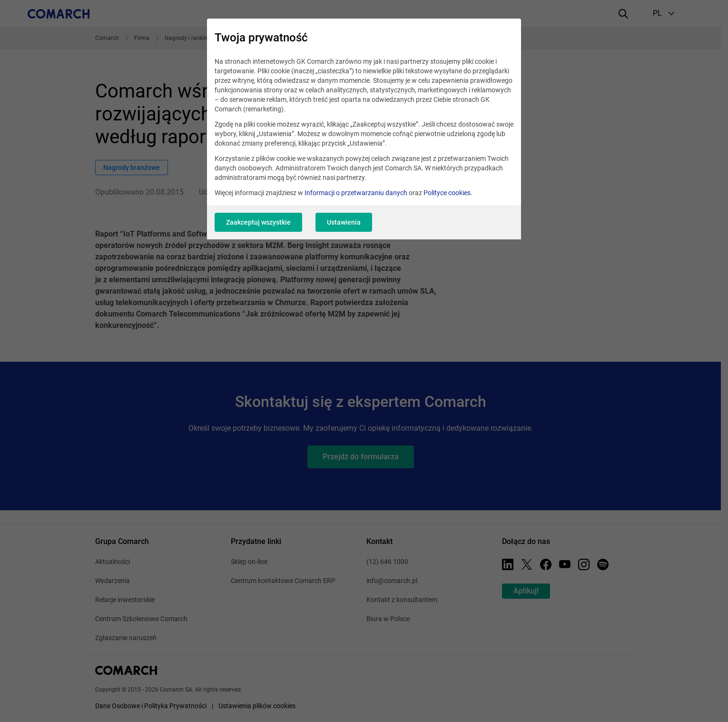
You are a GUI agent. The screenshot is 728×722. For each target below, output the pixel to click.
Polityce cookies (447, 193)
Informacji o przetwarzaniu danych (356, 193)
